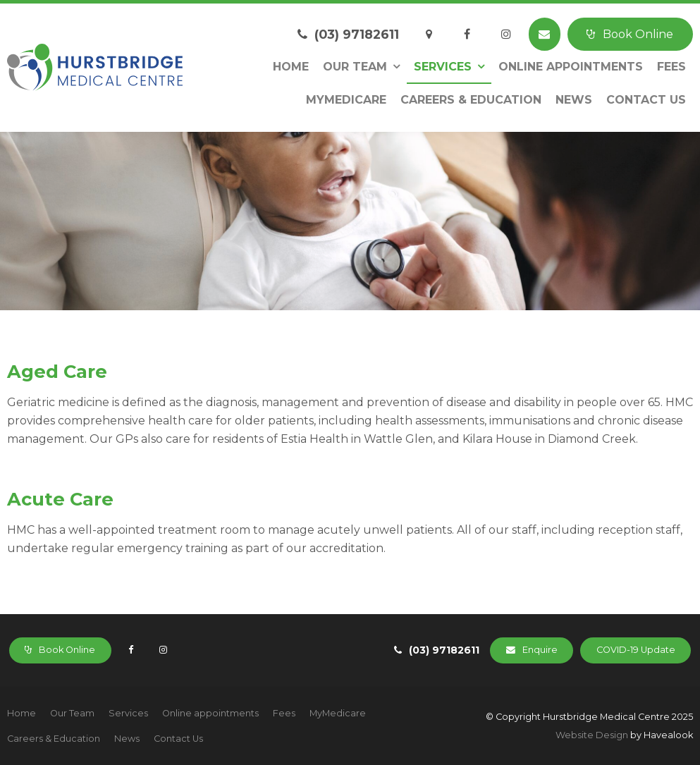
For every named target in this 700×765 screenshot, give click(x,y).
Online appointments (571, 67)
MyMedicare (346, 100)
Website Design (592, 735)
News (574, 100)
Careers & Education (471, 100)
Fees (671, 67)
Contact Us (646, 100)
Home (291, 67)
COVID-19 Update (636, 650)
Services (443, 67)
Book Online (638, 34)
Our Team (355, 67)
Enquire (540, 650)
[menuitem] (22, 714)
